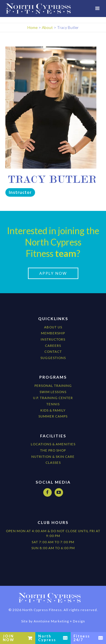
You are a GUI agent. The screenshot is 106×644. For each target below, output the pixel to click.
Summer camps (53, 416)
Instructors (53, 339)
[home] (38, 9)
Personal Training (53, 386)
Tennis (53, 404)
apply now (53, 273)
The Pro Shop (53, 450)
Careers (53, 346)
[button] (98, 9)
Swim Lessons (53, 392)
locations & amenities (53, 444)
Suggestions (53, 358)
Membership (53, 333)
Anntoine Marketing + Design (59, 621)
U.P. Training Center (53, 398)
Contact (53, 352)
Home (33, 28)
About (47, 28)
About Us (53, 327)
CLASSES (53, 462)
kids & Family (53, 410)
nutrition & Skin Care (53, 457)
